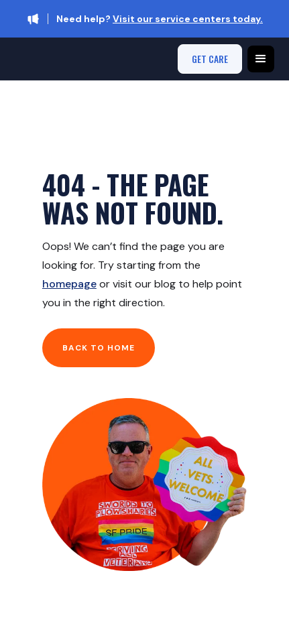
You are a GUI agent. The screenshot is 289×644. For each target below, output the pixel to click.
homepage (69, 284)
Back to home (99, 348)
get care (210, 59)
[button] (261, 59)
